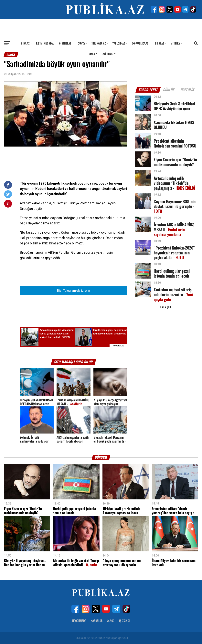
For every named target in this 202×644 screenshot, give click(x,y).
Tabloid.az (119, 43)
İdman (91, 54)
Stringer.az (99, 43)
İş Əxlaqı (124, 621)
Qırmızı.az (65, 43)
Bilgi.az (159, 43)
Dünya (81, 43)
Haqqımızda (79, 621)
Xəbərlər (97, 621)
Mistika (175, 43)
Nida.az (25, 43)
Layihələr (107, 54)
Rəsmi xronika (45, 43)
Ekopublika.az (140, 43)
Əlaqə (111, 621)
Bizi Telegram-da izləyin (73, 291)
